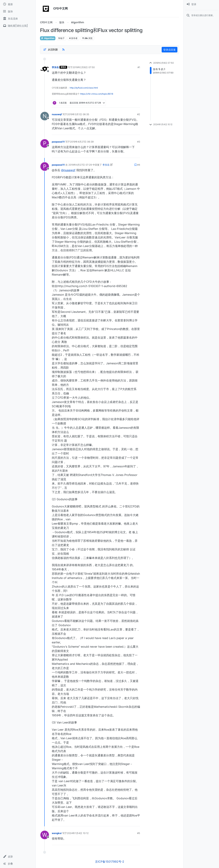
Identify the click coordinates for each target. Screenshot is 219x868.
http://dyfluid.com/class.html (84, 88)
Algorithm (48, 38)
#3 (139, 142)
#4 (139, 165)
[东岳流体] (18, 19)
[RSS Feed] (63, 50)
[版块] (18, 11)
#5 (139, 833)
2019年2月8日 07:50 (84, 67)
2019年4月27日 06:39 (82, 142)
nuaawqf (57, 114)
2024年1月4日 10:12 (78, 833)
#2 (139, 114)
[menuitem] (201, 4)
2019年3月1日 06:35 (78, 114)
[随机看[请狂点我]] (18, 26)
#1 (139, 67)
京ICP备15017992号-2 (110, 862)
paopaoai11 (58, 142)
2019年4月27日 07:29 (80, 165)
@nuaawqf (68, 170)
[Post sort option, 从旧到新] (51, 50)
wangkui (57, 833)
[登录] (201, 4)
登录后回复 (170, 50)
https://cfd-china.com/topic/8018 (97, 94)
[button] (18, 857)
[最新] (18, 4)
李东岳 (55, 67)
